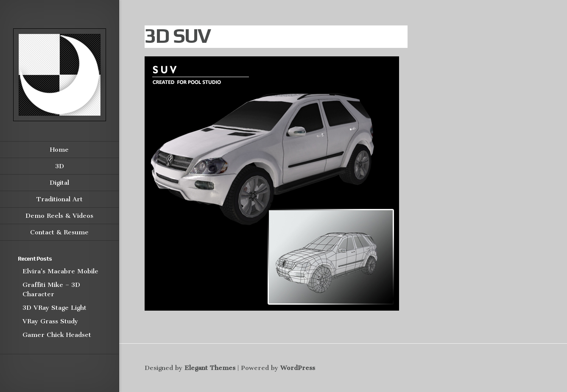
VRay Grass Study (50, 321)
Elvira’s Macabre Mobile (60, 271)
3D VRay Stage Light (54, 308)
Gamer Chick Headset (57, 335)
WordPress (298, 368)
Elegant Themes (210, 368)
